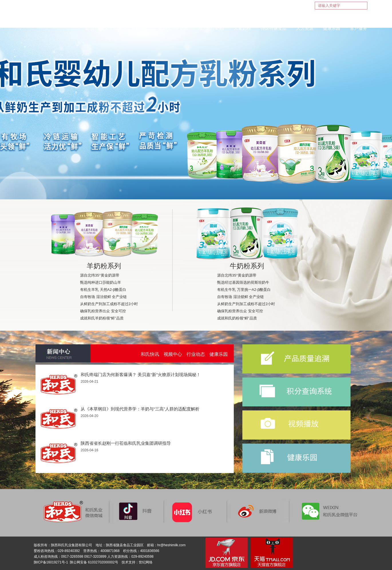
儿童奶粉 (242, 28)
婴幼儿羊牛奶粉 (173, 28)
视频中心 (173, 354)
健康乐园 (332, 28)
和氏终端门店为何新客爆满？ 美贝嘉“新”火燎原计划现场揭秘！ (141, 375)
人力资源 (305, 28)
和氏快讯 (150, 354)
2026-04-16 (89, 450)
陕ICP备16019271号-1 (51, 562)
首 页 (90, 28)
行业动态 (196, 354)
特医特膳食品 (274, 28)
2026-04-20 (89, 416)
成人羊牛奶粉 (211, 28)
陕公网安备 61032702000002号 (94, 562)
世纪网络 (146, 562)
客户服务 (359, 28)
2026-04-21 (89, 382)
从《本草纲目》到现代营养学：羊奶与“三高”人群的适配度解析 (140, 409)
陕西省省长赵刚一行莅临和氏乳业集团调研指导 (126, 443)
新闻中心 (140, 28)
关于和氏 (113, 28)
